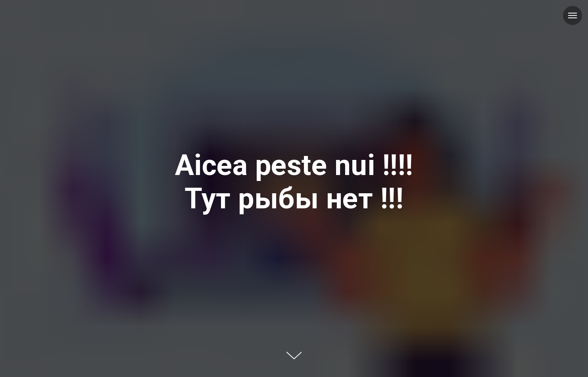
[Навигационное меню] (573, 15)
